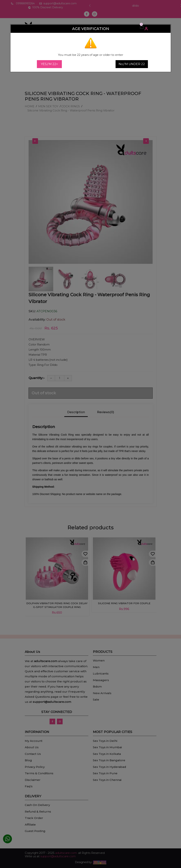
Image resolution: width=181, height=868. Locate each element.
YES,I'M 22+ (49, 64)
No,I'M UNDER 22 (132, 64)
